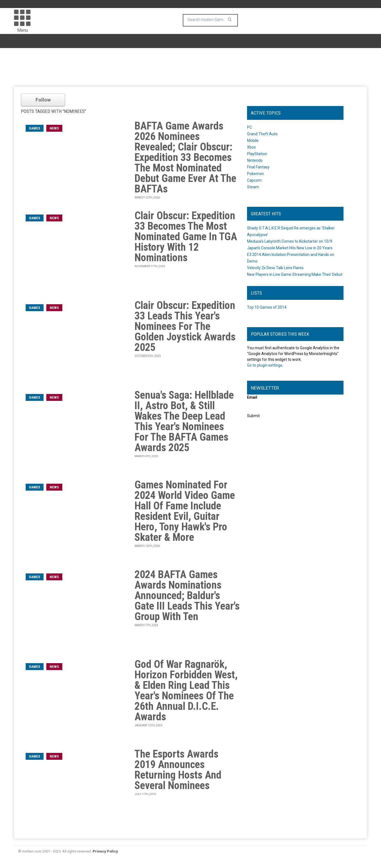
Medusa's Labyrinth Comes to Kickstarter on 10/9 (290, 241)
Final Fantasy (258, 167)
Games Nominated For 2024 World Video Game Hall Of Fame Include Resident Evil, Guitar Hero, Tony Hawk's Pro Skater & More (185, 511)
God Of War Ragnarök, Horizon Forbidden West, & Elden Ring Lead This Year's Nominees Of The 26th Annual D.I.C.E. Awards (186, 690)
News (54, 128)
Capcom (254, 180)
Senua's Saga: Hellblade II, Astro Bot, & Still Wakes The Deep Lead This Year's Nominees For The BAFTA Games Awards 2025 (184, 421)
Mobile (253, 141)
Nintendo (255, 160)
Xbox (251, 147)
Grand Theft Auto (262, 134)
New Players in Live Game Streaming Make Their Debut (295, 274)
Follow (43, 100)
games (35, 128)
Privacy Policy (105, 851)
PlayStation (257, 154)
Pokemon (255, 174)
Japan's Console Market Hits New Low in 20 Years (290, 248)
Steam (253, 187)
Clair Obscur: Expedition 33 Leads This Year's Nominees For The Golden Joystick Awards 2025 (185, 326)
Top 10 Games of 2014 (267, 307)
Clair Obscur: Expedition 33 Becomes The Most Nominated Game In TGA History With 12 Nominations (186, 237)
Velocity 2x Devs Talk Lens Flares (275, 268)
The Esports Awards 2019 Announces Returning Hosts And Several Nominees (178, 770)
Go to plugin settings (265, 365)
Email (252, 397)
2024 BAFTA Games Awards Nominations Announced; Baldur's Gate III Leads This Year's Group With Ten (187, 596)
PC (249, 127)
